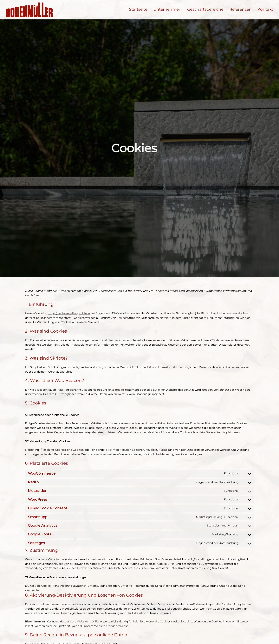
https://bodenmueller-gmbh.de (69, 313)
